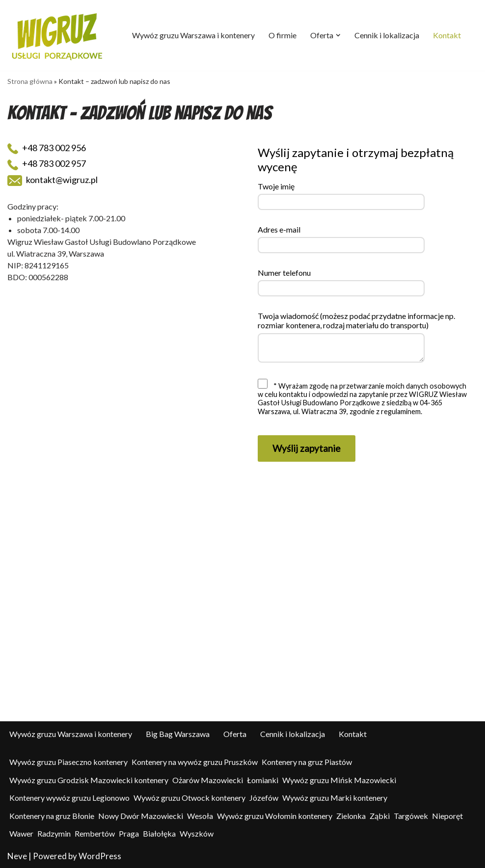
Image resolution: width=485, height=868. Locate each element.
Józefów (264, 798)
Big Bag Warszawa (178, 734)
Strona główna (30, 81)
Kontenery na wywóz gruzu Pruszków (195, 762)
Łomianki (263, 780)
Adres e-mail (279, 229)
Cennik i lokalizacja (387, 35)
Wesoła (200, 816)
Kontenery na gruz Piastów (307, 762)
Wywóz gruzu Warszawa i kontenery (193, 35)
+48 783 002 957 (47, 164)
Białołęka (159, 833)
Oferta (235, 734)
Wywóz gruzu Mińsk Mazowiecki (339, 780)
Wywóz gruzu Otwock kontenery (189, 798)
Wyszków (197, 833)
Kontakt (447, 35)
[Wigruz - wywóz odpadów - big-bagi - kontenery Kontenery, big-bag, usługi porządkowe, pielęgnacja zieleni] (58, 35)
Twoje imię (276, 186)
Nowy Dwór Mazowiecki (141, 816)
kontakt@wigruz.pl (53, 180)
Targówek (411, 816)
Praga (129, 833)
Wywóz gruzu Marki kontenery (335, 798)
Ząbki (380, 816)
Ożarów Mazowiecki (208, 780)
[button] (338, 35)
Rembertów (95, 833)
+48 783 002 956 (47, 148)
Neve (17, 856)
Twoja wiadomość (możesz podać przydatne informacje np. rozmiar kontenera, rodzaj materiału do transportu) (356, 320)
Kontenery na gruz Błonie (52, 816)
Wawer (21, 833)
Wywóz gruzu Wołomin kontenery (275, 816)
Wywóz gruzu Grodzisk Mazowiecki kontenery (89, 780)
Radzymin (54, 833)
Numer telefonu (284, 273)
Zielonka (351, 816)
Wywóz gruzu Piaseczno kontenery (68, 762)
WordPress (100, 856)
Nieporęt (447, 816)
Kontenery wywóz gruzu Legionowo (69, 798)
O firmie (283, 35)
